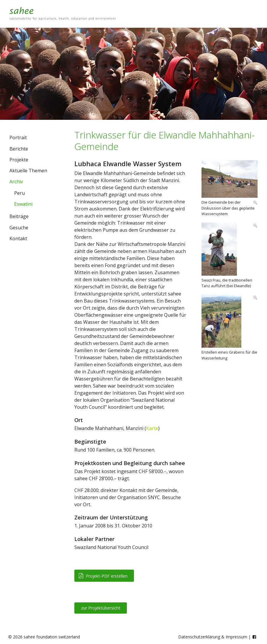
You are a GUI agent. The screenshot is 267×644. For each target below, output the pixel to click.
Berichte (19, 149)
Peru (19, 193)
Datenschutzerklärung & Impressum (213, 637)
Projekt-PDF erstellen (103, 576)
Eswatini (23, 204)
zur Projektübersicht (101, 608)
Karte (152, 428)
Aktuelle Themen (28, 171)
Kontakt (18, 238)
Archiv (16, 182)
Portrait (18, 138)
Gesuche (19, 228)
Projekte (19, 160)
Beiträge (19, 216)
